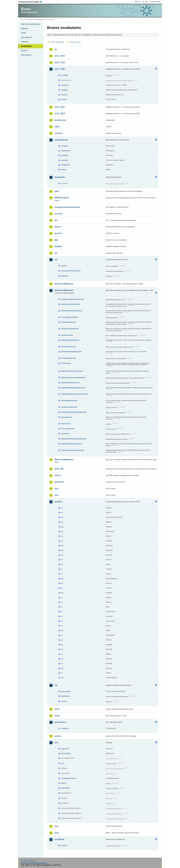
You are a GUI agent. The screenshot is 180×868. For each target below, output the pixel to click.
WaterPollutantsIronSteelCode (73, 450)
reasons (64, 95)
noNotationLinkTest (69, 778)
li (62, 612)
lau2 (56, 495)
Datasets (24, 28)
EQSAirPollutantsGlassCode (72, 371)
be (62, 522)
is (62, 602)
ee (62, 555)
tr (62, 673)
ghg (56, 240)
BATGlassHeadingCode (70, 340)
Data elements (27, 37)
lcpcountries (66, 691)
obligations (66, 165)
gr (62, 583)
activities (65, 75)
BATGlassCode (67, 335)
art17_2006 (60, 69)
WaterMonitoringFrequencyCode (74, 439)
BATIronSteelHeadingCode (72, 352)
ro (62, 649)
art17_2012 (60, 107)
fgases (58, 227)
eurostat (58, 214)
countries (65, 85)
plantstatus (66, 696)
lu (62, 621)
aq (56, 49)
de (62, 546)
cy (62, 536)
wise (57, 833)
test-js (64, 783)
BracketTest (66, 753)
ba (62, 517)
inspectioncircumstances (71, 271)
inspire (58, 475)
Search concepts (75, 42)
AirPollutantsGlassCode (70, 304)
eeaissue (65, 160)
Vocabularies (26, 46)
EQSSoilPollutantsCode (70, 383)
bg (62, 527)
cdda (57, 127)
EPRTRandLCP (62, 198)
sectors (64, 701)
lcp (56, 685)
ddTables (65, 155)
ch (62, 531)
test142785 (65, 788)
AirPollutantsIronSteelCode (72, 311)
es (62, 564)
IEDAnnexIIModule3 (64, 290)
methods (65, 90)
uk (62, 678)
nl (62, 635)
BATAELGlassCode (69, 322)
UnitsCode (65, 434)
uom (57, 826)
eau (63, 763)
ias (56, 253)
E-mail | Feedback (28, 861)
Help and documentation (31, 24)
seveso (58, 736)
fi (62, 569)
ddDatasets (66, 151)
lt (62, 616)
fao (56, 220)
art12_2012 (60, 56)
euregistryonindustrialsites (67, 207)
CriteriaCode (66, 363)
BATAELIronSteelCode (70, 329)
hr (62, 588)
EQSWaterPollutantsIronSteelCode (75, 394)
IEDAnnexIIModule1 (64, 284)
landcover (59, 482)
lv (62, 626)
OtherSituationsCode (69, 401)
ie (62, 597)
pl (62, 640)
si (62, 664)
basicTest (65, 749)
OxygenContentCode (69, 407)
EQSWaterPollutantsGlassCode (73, 388)
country (64, 845)
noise (57, 716)
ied (56, 260)
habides (58, 246)
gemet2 (58, 233)
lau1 (56, 489)
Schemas (25, 42)
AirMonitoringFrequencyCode (73, 299)
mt (62, 630)
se (62, 659)
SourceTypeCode (68, 429)
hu (62, 593)
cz (62, 541)
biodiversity (60, 120)
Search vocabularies (57, 42)
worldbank (59, 839)
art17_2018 (60, 114)
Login (139, 2)
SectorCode (66, 424)
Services (24, 51)
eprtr (57, 191)
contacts (65, 146)
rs (62, 654)
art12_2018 (60, 62)
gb (62, 579)
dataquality (60, 177)
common (59, 133)
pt (62, 645)
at (62, 513)
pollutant (65, 276)
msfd (57, 709)
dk (62, 550)
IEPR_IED (59, 469)
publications (60, 722)
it (62, 607)
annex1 (64, 266)
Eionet (31, 19)
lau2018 (58, 502)
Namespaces (26, 55)
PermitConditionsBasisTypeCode (74, 412)
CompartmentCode (69, 358)
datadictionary (61, 140)
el (62, 560)
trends (64, 99)
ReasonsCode (67, 417)
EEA (31, 2)
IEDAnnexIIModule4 (64, 460)
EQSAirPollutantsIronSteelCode (73, 378)
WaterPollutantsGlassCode (72, 444)
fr (62, 574)
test (56, 743)
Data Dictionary (39, 19)
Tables (23, 33)
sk (62, 668)
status (64, 170)
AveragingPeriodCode (70, 317)
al (62, 508)
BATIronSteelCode (68, 347)
